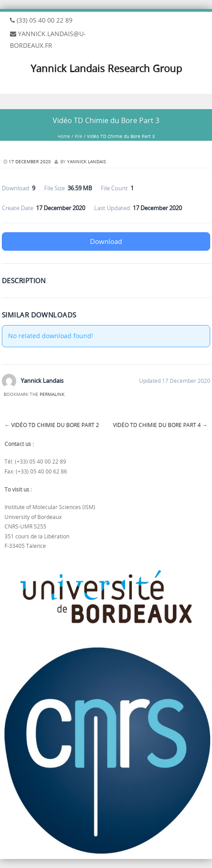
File (79, 136)
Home (64, 136)
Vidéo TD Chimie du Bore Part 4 (160, 425)
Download (106, 241)
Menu (106, 102)
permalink (52, 394)
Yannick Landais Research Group (106, 68)
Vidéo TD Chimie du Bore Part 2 (52, 425)
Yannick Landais (86, 162)
